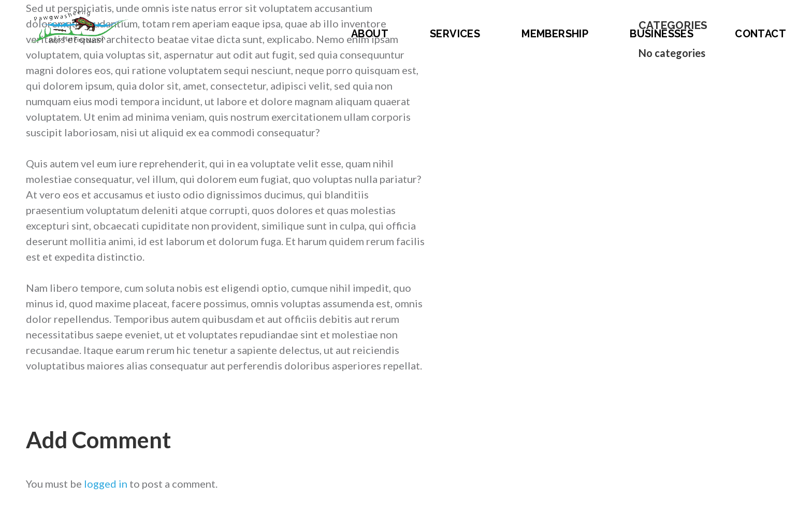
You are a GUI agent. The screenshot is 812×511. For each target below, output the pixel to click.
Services (455, 34)
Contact (760, 34)
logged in (106, 484)
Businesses (662, 34)
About (370, 34)
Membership (555, 34)
